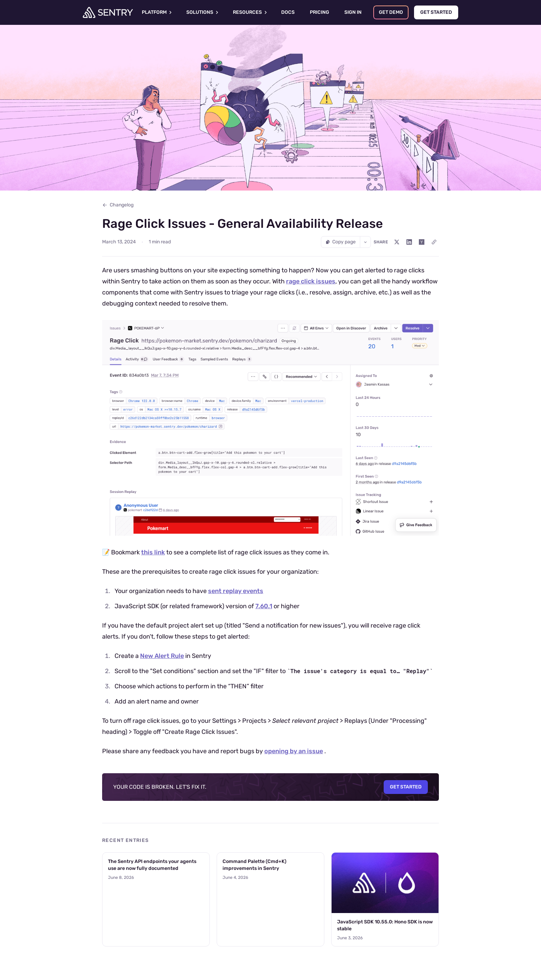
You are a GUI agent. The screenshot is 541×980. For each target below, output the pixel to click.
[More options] (365, 242)
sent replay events (236, 591)
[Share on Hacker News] (422, 242)
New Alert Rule (162, 656)
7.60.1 (264, 606)
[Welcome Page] (108, 12)
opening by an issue (294, 751)
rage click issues (311, 281)
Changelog (118, 205)
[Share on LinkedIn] (409, 242)
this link (153, 552)
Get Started (406, 787)
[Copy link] (434, 242)
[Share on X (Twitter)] (397, 242)
